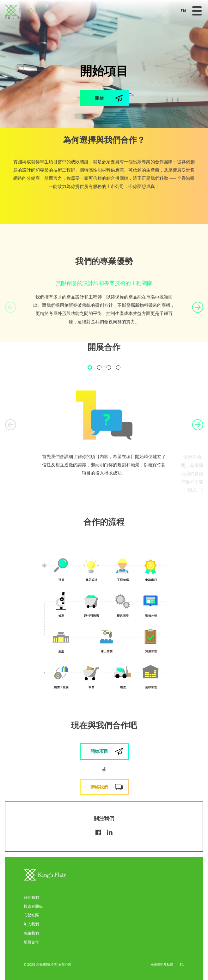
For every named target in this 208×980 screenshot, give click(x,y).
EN (183, 11)
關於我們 (31, 897)
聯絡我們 (31, 933)
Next (198, 307)
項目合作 (31, 942)
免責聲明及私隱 (162, 965)
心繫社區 (31, 915)
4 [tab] (118, 368)
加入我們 (31, 924)
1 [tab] (90, 368)
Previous (10, 307)
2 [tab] (99, 368)
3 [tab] (109, 368)
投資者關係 (33, 906)
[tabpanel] (104, 435)
